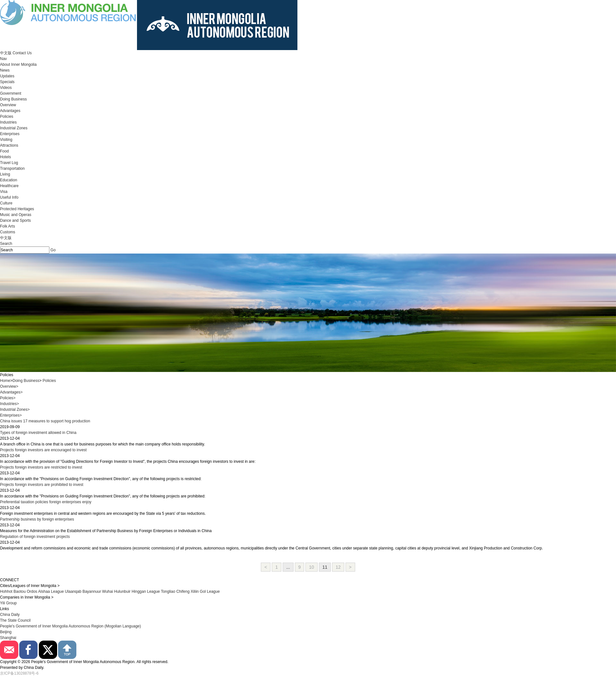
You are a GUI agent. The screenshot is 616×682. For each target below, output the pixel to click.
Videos (6, 88)
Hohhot (6, 591)
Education (9, 180)
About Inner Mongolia (18, 65)
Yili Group (8, 603)
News (5, 70)
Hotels (5, 157)
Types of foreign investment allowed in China (38, 433)
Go (53, 250)
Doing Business (13, 99)
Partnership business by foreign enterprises (37, 519)
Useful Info (9, 197)
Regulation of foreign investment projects (35, 537)
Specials (7, 82)
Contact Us (22, 53)
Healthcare (9, 186)
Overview (8, 105)
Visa (4, 192)
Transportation (12, 168)
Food (4, 151)
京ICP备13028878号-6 (19, 673)
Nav (3, 59)
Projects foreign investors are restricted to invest (41, 467)
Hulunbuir (122, 591)
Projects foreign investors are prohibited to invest (42, 485)
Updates (7, 76)
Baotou (20, 591)
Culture (6, 203)
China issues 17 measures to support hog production (45, 421)
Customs (8, 232)
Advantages (10, 111)
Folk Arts (8, 226)
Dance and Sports (15, 220)
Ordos (32, 591)
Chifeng (183, 591)
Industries (8, 122)
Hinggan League (146, 591)
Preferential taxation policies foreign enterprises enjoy (46, 502)
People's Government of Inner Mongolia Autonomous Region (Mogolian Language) (70, 626)
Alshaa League (51, 591)
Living (5, 174)
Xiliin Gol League (205, 591)
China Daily (10, 615)
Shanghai (8, 638)
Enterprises (10, 134)
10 (312, 567)
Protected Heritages (17, 209)
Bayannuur (92, 591)
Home (5, 381)
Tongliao (168, 591)
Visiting (6, 140)
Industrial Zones (14, 128)
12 (338, 567)
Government (11, 93)
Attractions (9, 145)
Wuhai (107, 591)
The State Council (15, 620)
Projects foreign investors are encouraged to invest (43, 450)
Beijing (6, 632)
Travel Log (9, 163)
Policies (7, 117)
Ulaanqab (74, 591)
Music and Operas (16, 215)
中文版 (6, 53)
